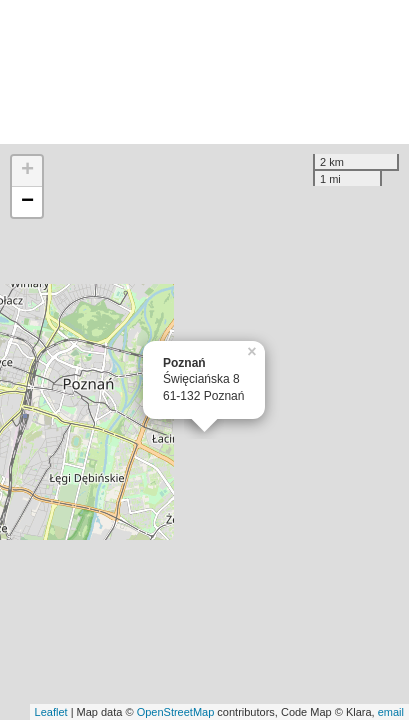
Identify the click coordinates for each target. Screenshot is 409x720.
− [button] (27, 202)
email (391, 712)
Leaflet (51, 712)
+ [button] (27, 171)
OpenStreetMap (176, 712)
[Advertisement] (204, 72)
